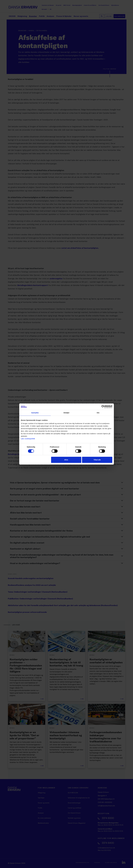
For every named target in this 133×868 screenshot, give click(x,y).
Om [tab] (98, 413)
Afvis (66, 460)
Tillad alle (97, 460)
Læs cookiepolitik (28, 439)
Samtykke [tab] (35, 413)
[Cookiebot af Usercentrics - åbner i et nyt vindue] (103, 407)
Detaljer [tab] (67, 413)
